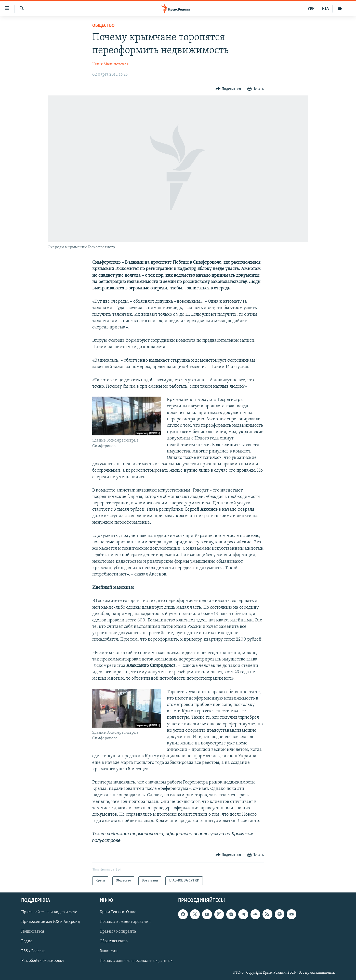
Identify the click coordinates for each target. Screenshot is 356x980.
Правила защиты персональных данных (136, 961)
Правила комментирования (125, 922)
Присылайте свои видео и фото (49, 912)
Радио (27, 941)
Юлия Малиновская (110, 64)
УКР (311, 9)
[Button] (228, 89)
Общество (103, 26)
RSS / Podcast (33, 951)
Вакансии (109, 951)
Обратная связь (114, 941)
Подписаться (33, 932)
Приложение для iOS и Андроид (51, 922)
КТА (325, 9)
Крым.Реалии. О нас (118, 912)
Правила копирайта (118, 932)
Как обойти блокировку (43, 961)
